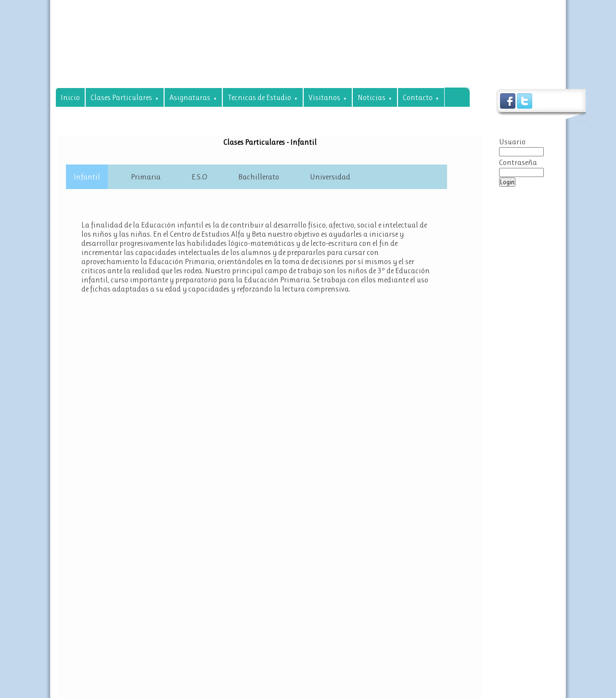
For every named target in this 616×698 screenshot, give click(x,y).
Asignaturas (193, 97)
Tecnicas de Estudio (263, 97)
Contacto (421, 97)
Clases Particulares (125, 97)
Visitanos (328, 97)
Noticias (375, 97)
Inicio (70, 97)
